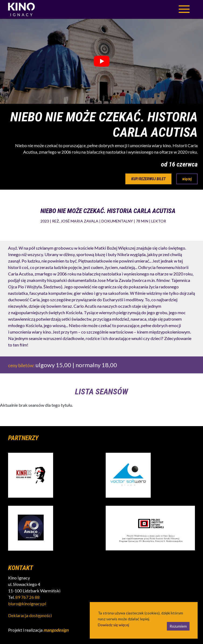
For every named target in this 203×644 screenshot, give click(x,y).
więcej (187, 179)
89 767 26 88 (27, 597)
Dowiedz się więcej (113, 625)
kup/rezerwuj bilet (148, 179)
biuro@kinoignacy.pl (27, 604)
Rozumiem (178, 626)
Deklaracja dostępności (30, 615)
